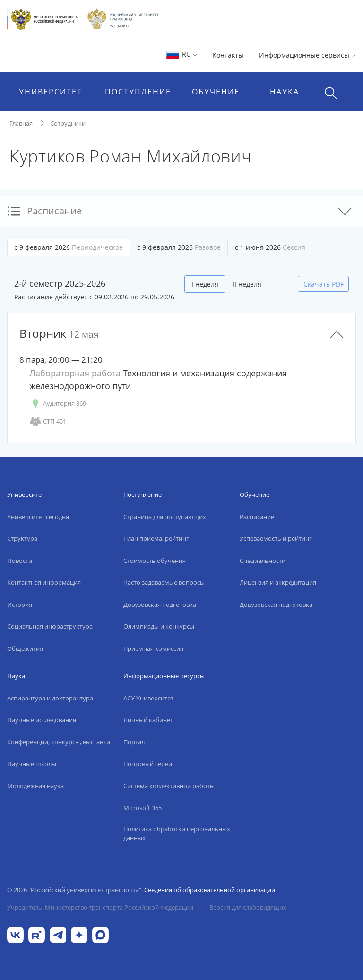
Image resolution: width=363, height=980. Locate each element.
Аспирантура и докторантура (50, 698)
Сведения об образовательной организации (210, 890)
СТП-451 (48, 422)
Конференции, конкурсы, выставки (59, 742)
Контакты (228, 55)
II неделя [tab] (247, 284)
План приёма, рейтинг (156, 538)
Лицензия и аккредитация (278, 582)
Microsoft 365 (143, 808)
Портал (134, 742)
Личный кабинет (148, 720)
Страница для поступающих (165, 517)
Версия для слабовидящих (248, 907)
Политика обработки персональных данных (177, 834)
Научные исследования (42, 720)
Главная (21, 123)
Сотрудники (68, 123)
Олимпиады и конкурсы (159, 626)
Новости (20, 561)
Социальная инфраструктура (50, 626)
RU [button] (181, 54)
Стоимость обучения (155, 561)
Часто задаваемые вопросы (164, 582)
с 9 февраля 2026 (69, 247)
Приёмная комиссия (153, 648)
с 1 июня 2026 (270, 247)
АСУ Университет (148, 698)
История (20, 605)
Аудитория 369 (58, 404)
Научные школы (32, 764)
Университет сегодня (38, 517)
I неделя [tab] (205, 284)
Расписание (257, 517)
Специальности (263, 561)
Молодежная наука (35, 786)
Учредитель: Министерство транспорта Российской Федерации (100, 907)
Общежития (25, 648)
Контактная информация (44, 582)
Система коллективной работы (169, 786)
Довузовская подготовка (160, 605)
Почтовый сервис (149, 764)
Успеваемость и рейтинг (276, 538)
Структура (22, 538)
